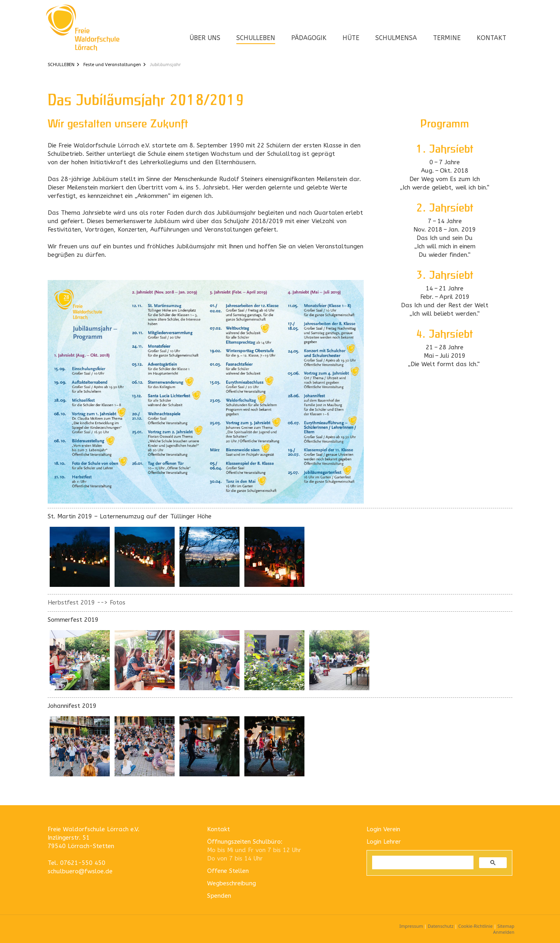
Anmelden (504, 932)
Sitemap (506, 926)
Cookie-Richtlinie (475, 926)
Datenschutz (441, 926)
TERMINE (447, 38)
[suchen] (422, 862)
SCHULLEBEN (256, 38)
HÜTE (351, 38)
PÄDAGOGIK (309, 38)
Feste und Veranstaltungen (112, 65)
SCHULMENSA (396, 38)
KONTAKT (492, 38)
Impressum (411, 926)
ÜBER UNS (205, 38)
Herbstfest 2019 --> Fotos (87, 602)
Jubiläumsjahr (165, 65)
